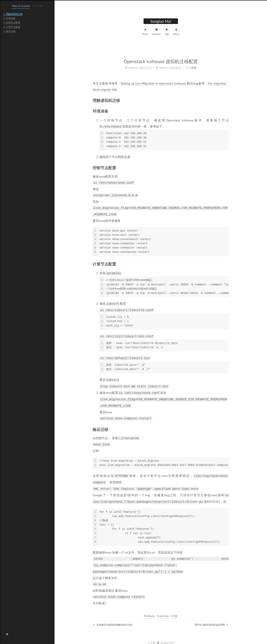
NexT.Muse (177, 638)
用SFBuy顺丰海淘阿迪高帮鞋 (211, 616)
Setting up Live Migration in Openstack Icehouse (153, 82)
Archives (157, 31)
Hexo (147, 638)
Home (145, 31)
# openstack (163, 607)
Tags (167, 31)
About (176, 31)
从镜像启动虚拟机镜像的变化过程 (113, 616)
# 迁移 (174, 607)
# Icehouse (149, 607)
